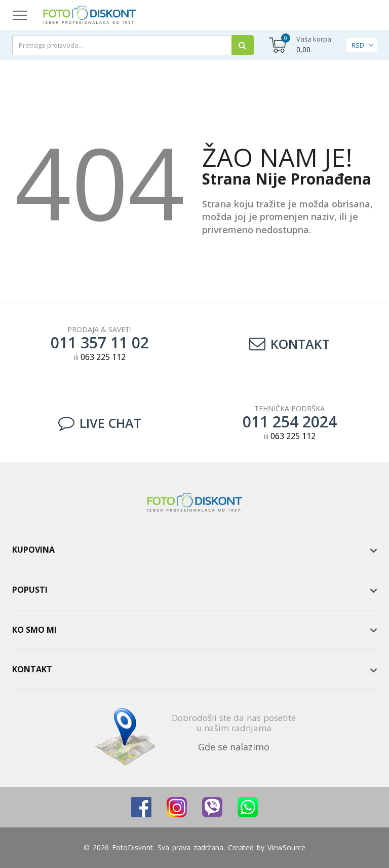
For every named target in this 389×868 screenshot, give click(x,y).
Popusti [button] (30, 590)
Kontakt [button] (32, 669)
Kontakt (289, 344)
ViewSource (286, 847)
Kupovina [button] (33, 550)
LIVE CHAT (100, 423)
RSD (358, 45)
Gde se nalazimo (234, 747)
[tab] (194, 550)
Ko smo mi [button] (34, 630)
